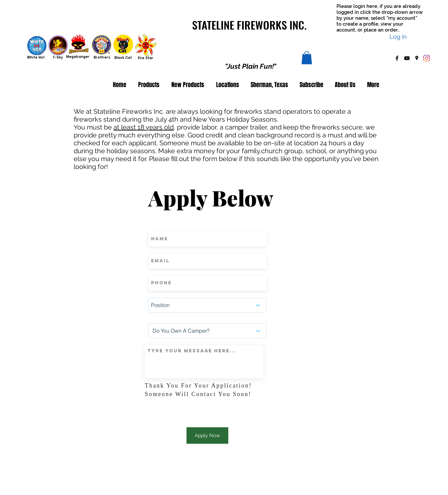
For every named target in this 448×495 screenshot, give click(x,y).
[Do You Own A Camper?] (208, 331)
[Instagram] (427, 58)
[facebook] (397, 58)
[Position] (207, 305)
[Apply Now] (207, 436)
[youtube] (407, 58)
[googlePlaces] (417, 58)
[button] (307, 58)
